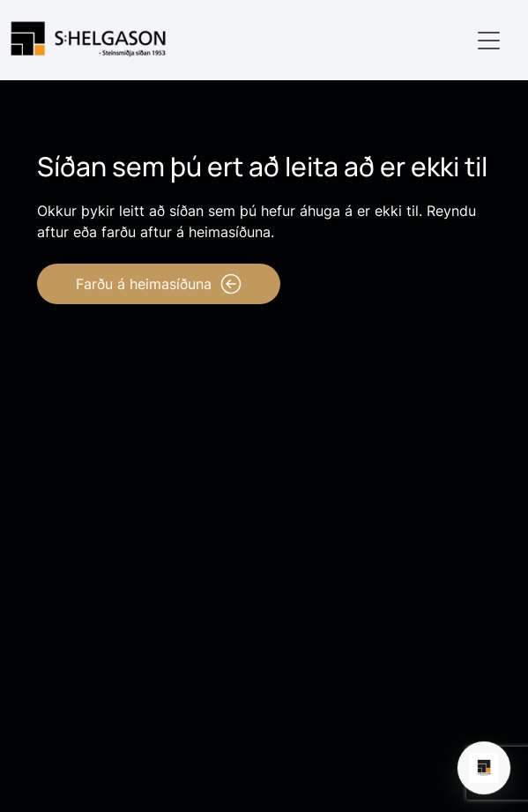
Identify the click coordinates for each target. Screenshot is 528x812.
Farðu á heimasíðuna (159, 284)
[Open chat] (484, 768)
